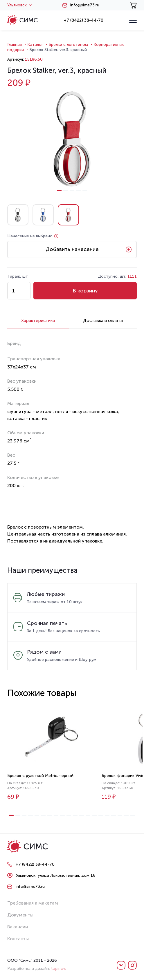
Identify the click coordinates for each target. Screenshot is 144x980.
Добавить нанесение (72, 249)
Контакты (18, 939)
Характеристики (38, 321)
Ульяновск (20, 5)
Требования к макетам (33, 903)
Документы (20, 915)
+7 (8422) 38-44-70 (83, 20)
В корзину (85, 291)
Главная (15, 45)
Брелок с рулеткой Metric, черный (40, 776)
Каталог (35, 45)
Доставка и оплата (103, 321)
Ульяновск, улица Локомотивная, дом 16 (56, 875)
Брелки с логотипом (68, 45)
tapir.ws (59, 969)
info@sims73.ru (85, 5)
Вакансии (18, 927)
